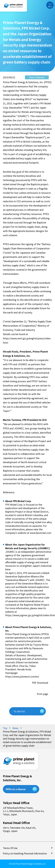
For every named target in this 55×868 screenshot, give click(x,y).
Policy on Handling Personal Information (25, 853)
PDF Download (40, 683)
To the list (19, 711)
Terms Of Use (10, 848)
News (15, 728)
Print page (42, 694)
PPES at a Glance (16, 789)
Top (5, 728)
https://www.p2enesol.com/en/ (22, 676)
